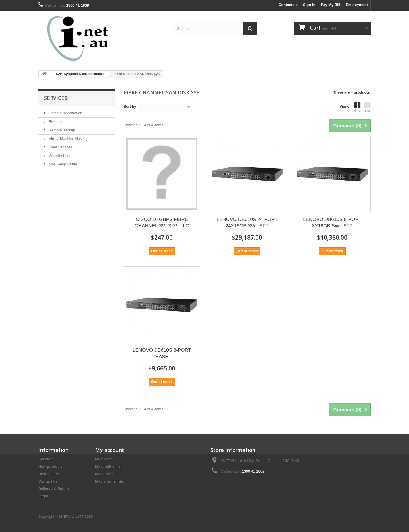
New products (51, 466)
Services (56, 98)
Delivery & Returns (55, 489)
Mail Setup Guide (62, 164)
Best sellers (49, 474)
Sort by (130, 106)
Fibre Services (60, 147)
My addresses (107, 474)
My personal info (110, 481)
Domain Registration (65, 113)
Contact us (288, 5)
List (367, 107)
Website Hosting (62, 156)
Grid (357, 107)
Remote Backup (61, 130)
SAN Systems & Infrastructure (80, 74)
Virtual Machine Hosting (68, 139)
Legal (43, 496)
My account (110, 450)
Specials (46, 459)
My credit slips (108, 466)
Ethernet (55, 122)
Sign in (309, 5)
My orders (104, 459)
